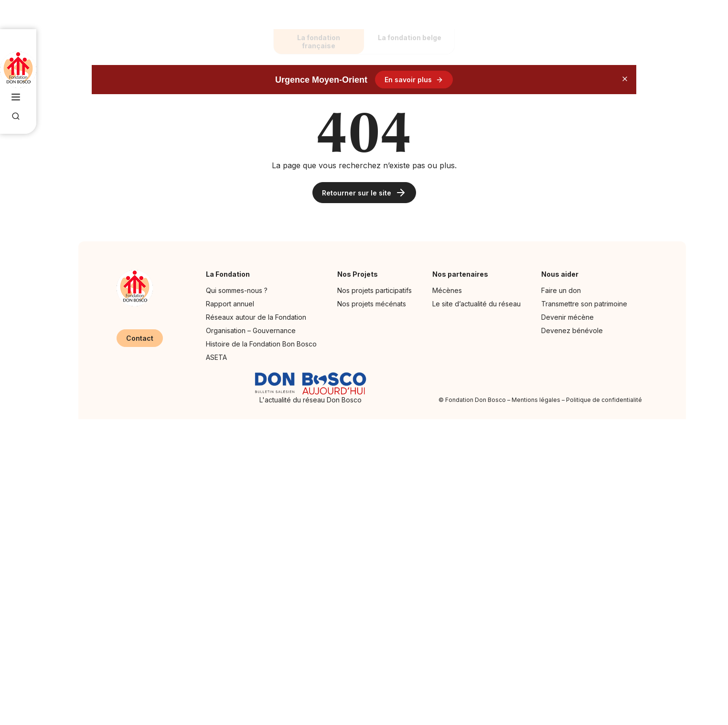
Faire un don (561, 290)
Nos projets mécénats (372, 304)
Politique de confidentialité (604, 400)
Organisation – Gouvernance (251, 330)
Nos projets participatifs (375, 290)
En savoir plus (414, 80)
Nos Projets (360, 274)
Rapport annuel (230, 304)
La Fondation (230, 274)
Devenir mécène (567, 317)
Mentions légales (536, 400)
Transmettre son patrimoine (584, 304)
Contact (140, 338)
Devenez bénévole (572, 330)
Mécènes (447, 290)
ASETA (216, 357)
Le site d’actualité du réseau (476, 304)
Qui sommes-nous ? (237, 290)
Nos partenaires (463, 274)
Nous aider (562, 274)
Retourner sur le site (364, 193)
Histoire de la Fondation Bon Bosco (261, 344)
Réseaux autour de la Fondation (256, 317)
